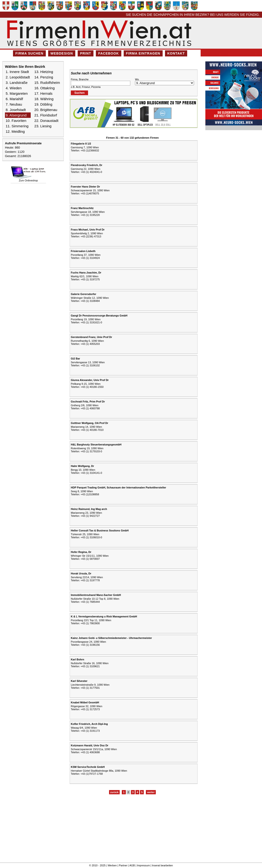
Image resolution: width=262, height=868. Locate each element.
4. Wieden (14, 88)
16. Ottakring (45, 88)
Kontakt (176, 53)
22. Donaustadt (46, 121)
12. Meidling (15, 131)
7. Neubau (14, 104)
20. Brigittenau (46, 110)
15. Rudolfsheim (47, 83)
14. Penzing (44, 77)
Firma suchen (29, 53)
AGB (132, 865)
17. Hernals (44, 93)
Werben (112, 865)
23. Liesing (43, 126)
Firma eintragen (143, 53)
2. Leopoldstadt (18, 77)
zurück (114, 792)
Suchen (79, 93)
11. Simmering (17, 126)
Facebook (108, 53)
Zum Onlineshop (28, 180)
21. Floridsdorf (46, 115)
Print (86, 53)
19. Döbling (43, 104)
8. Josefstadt (16, 110)
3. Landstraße (17, 83)
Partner (123, 865)
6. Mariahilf (14, 99)
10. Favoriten (16, 121)
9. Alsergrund (16, 115)
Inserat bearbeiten (163, 865)
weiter (151, 792)
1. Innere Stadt (17, 72)
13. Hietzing (44, 72)
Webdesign (62, 53)
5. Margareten (17, 93)
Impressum (143, 865)
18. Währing (44, 99)
